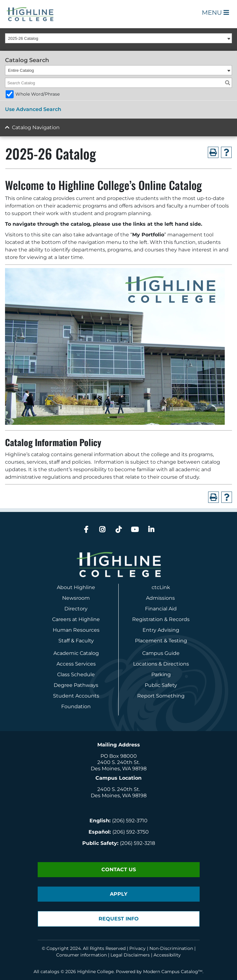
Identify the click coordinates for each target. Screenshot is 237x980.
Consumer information (81, 955)
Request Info (119, 919)
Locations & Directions (161, 664)
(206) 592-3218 (137, 843)
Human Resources (76, 630)
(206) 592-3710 (130, 821)
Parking (161, 674)
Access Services (76, 664)
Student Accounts (76, 696)
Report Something (161, 696)
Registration (148, 619)
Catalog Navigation (36, 127)
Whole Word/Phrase (38, 94)
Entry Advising (161, 630)
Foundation (76, 706)
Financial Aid (161, 609)
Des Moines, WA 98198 (119, 769)
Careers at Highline (76, 619)
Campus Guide (161, 653)
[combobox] (119, 38)
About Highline (76, 587)
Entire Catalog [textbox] (21, 70)
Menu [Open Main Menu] (215, 13)
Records (179, 619)
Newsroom (76, 598)
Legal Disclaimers (130, 955)
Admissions (161, 598)
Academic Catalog (76, 653)
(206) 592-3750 (131, 832)
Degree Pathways (76, 685)
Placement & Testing (161, 641)
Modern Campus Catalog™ (173, 972)
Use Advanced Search (33, 109)
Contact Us (119, 869)
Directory (76, 609)
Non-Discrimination (171, 948)
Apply (119, 894)
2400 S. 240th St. (119, 762)
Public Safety (161, 685)
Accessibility (167, 955)
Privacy (137, 948)
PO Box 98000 (119, 756)
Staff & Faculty (76, 641)
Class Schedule (76, 674)
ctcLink (161, 587)
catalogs (50, 972)
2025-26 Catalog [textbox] (23, 38)
